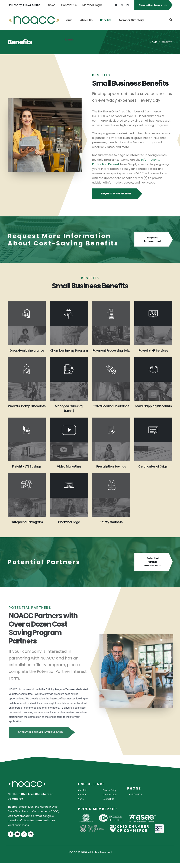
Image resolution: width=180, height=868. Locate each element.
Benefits (106, 20)
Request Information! (153, 240)
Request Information (117, 194)
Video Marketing (69, 471)
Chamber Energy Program (69, 353)
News (52, 5)
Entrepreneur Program (27, 527)
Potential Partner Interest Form (153, 567)
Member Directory (131, 20)
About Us (86, 20)
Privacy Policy (111, 795)
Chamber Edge (69, 527)
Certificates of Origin (153, 471)
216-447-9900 (136, 799)
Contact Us (69, 5)
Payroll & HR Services (153, 350)
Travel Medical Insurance (111, 413)
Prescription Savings (111, 471)
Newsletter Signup (153, 5)
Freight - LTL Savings (27, 471)
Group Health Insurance (27, 353)
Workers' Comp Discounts (27, 413)
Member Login (92, 5)
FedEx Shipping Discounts (153, 413)
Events (69, 40)
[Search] (171, 20)
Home (69, 20)
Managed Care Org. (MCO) (69, 413)
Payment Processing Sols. (111, 353)
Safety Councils (111, 527)
